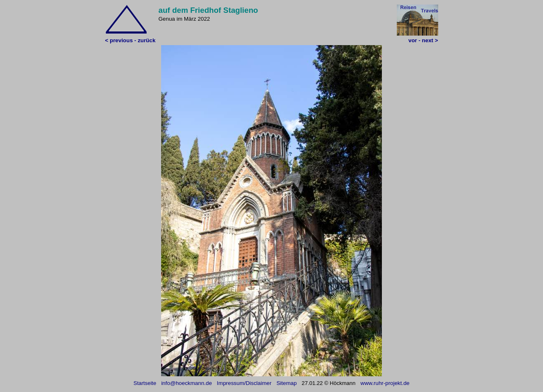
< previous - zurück (130, 40)
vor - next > (423, 40)
